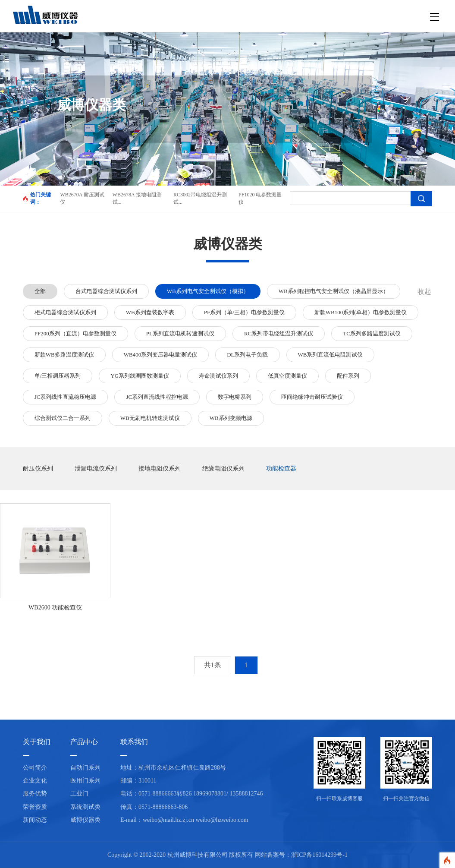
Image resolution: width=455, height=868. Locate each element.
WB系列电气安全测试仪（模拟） (208, 291)
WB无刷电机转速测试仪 (150, 418)
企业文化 (35, 781)
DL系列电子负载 (247, 355)
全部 (40, 291)
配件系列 (348, 376)
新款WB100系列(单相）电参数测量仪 (361, 312)
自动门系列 (85, 768)
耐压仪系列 (38, 469)
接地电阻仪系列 (160, 469)
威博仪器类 (85, 820)
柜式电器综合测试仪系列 (65, 312)
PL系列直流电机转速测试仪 (180, 333)
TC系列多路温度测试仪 (372, 333)
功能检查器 (281, 469)
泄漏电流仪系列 (96, 469)
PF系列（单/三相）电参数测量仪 (244, 312)
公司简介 (35, 768)
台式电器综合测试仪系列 (106, 291)
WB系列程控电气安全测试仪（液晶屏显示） (334, 291)
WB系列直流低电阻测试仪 (331, 355)
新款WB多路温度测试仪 (64, 355)
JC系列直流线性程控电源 (157, 397)
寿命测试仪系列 (218, 376)
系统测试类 (85, 807)
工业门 (79, 794)
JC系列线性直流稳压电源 (66, 397)
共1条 (213, 665)
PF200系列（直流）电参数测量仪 (75, 333)
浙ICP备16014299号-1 (319, 855)
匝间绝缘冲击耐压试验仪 (312, 397)
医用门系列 (85, 781)
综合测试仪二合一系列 (63, 418)
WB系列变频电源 (231, 418)
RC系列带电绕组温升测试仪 (279, 333)
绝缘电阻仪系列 (223, 469)
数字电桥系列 (235, 397)
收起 (424, 292)
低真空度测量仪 (287, 376)
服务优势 (35, 794)
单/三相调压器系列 (58, 376)
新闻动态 (35, 820)
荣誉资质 (35, 807)
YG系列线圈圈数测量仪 (140, 376)
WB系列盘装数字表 (150, 312)
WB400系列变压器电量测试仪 (160, 355)
